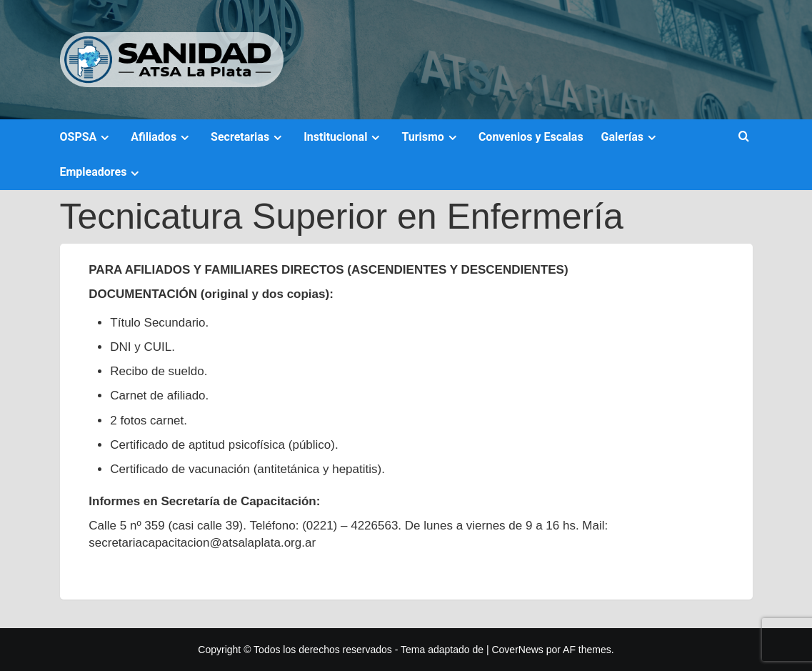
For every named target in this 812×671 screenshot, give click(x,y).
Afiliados (162, 137)
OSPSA (87, 137)
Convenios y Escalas (531, 137)
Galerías (631, 137)
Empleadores (102, 172)
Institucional (344, 137)
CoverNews (517, 650)
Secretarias (248, 137)
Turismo (431, 137)
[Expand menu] (105, 138)
